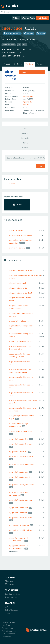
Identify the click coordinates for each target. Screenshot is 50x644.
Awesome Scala (28, 18)
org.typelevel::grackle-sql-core (21, 530)
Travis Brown (29, 110)
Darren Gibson (30, 113)
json (19, 45)
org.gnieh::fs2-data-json (18, 472)
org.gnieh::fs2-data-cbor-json (20, 444)
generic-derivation (9, 45)
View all (26, 105)
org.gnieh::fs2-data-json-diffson (21, 484)
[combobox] (32, 72)
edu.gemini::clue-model (18, 283)
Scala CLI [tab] (25, 133)
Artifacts (18, 64)
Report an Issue (11, 597)
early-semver (28, 96)
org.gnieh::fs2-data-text (18, 508)
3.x (18, 49)
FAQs (7, 607)
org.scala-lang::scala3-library (20, 235)
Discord (9, 584)
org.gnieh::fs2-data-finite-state (21, 464)
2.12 (29, 49)
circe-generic (11, 73)
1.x (20, 53)
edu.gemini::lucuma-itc (18, 288)
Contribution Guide (12, 594)
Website (29, 33)
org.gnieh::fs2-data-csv (18, 452)
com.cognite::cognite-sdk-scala (21, 270)
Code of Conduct (11, 610)
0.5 (24, 56)
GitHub (41, 33)
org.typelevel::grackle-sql (19, 525)
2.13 (23, 49)
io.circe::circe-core (16, 230)
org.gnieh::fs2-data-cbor (18, 439)
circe (6, 28)
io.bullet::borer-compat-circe (20, 431)
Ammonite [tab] (25, 138)
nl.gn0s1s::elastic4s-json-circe (21, 341)
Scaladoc (12, 183)
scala (25, 45)
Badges (40, 64)
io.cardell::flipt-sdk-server (19, 321)
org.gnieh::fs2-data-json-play (20, 500)
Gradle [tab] (25, 148)
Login (43, 18)
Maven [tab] (25, 143)
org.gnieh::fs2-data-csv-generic (21, 456)
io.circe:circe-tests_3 (17, 248)
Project (7, 64)
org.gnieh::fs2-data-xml (18, 513)
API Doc (16, 18)
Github (9, 581)
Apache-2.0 (28, 102)
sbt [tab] (25, 124)
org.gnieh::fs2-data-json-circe (20, 477)
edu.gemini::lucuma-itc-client (20, 293)
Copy (40, 166)
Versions (29, 64)
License (8, 613)
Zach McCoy (39, 110)
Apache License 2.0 (12, 33)
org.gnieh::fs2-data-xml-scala (20, 518)
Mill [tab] (25, 128)
